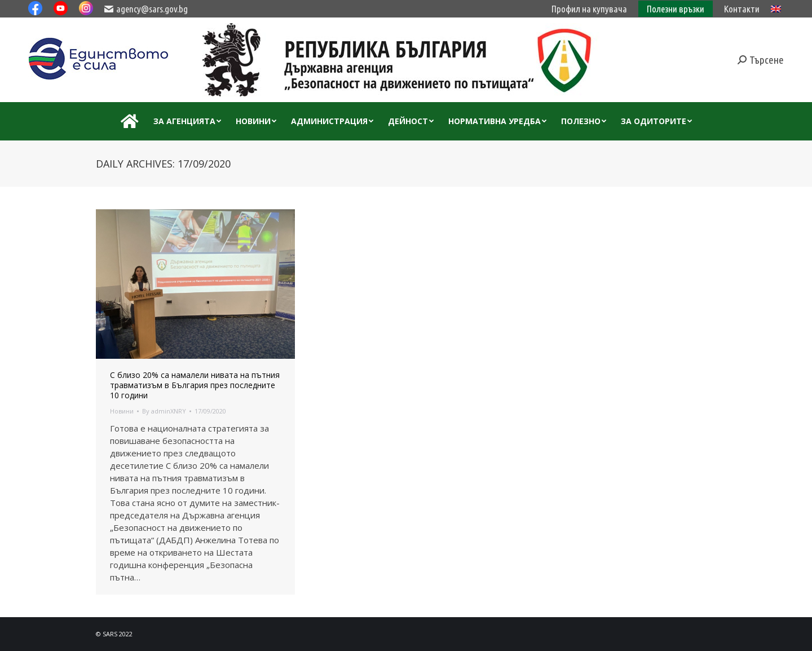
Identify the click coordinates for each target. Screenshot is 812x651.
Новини (122, 411)
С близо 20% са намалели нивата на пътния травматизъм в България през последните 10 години (195, 385)
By (164, 411)
